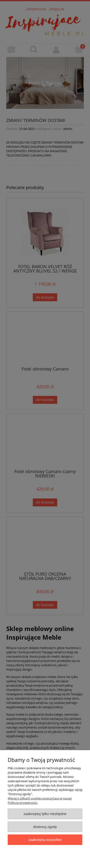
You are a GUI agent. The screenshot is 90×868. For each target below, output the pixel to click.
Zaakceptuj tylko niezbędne (45, 814)
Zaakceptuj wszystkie (45, 840)
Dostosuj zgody (45, 827)
